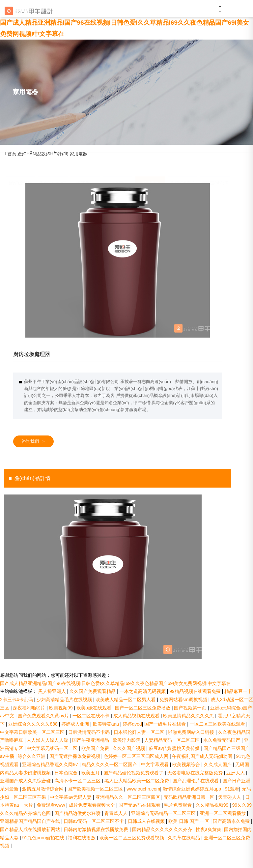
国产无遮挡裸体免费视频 (75, 756)
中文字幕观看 (155, 764)
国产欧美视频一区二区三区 (96, 789)
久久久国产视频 (129, 748)
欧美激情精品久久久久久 (189, 716)
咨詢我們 (33, 441)
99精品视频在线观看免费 (196, 691)
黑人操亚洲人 (53, 691)
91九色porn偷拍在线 (44, 838)
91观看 (232, 789)
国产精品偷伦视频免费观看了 (134, 773)
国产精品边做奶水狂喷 (78, 813)
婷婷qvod (132, 724)
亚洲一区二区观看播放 (223, 813)
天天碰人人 (230, 797)
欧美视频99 (61, 708)
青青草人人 (117, 813)
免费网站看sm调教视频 (184, 700)
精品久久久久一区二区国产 (110, 764)
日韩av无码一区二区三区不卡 (94, 821)
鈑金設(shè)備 (53, 169)
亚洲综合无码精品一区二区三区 (164, 813)
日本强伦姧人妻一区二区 (140, 732)
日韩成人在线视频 (147, 821)
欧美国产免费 (96, 748)
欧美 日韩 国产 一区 (189, 821)
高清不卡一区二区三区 (78, 781)
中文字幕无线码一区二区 (53, 748)
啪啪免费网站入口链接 (192, 732)
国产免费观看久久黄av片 (44, 716)
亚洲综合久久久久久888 (33, 724)
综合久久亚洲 (32, 756)
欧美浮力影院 (127, 740)
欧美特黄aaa (107, 724)
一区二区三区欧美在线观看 (218, 724)
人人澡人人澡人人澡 (48, 740)
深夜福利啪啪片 (30, 708)
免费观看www (51, 805)
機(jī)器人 (85, 169)
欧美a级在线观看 (95, 708)
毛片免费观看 (179, 805)
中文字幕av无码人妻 (71, 797)
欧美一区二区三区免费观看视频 (132, 838)
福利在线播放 (82, 838)
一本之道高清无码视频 (143, 691)
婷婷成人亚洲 (76, 724)
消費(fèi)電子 (183, 169)
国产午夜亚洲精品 (91, 740)
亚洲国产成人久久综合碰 (26, 781)
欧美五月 (91, 773)
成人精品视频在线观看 (137, 716)
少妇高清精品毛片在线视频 (65, 700)
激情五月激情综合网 (43, 789)
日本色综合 (67, 773)
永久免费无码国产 (222, 740)
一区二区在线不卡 (92, 716)
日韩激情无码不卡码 (90, 732)
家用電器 (78, 154)
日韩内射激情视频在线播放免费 (97, 829)
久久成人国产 (218, 764)
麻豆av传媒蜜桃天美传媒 (175, 748)
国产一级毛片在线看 (166, 724)
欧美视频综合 (187, 764)
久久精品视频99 (213, 805)
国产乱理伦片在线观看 (196, 781)
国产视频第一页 (191, 708)
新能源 (118, 169)
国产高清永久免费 (232, 821)
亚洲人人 (236, 773)
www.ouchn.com (143, 789)
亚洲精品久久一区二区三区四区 (128, 797)
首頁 (12, 154)
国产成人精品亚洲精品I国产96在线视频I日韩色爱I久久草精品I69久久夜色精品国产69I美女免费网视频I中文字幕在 (115, 683)
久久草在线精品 (184, 838)
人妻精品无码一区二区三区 (173, 740)
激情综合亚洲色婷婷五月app (193, 789)
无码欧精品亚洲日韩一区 (190, 797)
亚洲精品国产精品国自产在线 (31, 821)
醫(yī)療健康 (20, 169)
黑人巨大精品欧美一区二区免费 (137, 781)
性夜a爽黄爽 (209, 829)
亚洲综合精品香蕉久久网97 (51, 764)
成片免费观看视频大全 (93, 805)
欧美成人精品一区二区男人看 (126, 700)
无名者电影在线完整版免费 (196, 773)
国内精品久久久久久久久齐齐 (163, 829)
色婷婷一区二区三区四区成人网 (137, 756)
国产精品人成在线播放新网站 (31, 829)
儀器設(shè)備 (215, 169)
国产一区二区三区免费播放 (143, 708)
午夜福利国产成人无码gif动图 (203, 756)
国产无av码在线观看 (140, 805)
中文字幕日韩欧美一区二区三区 (33, 732)
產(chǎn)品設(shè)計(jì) (43, 154)
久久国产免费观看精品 (93, 691)
